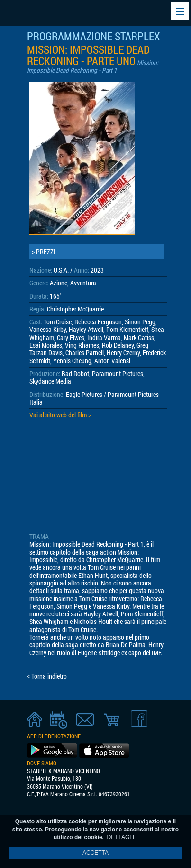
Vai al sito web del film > (60, 415)
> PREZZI (44, 252)
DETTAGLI (121, 837)
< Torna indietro (47, 676)
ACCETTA (95, 853)
